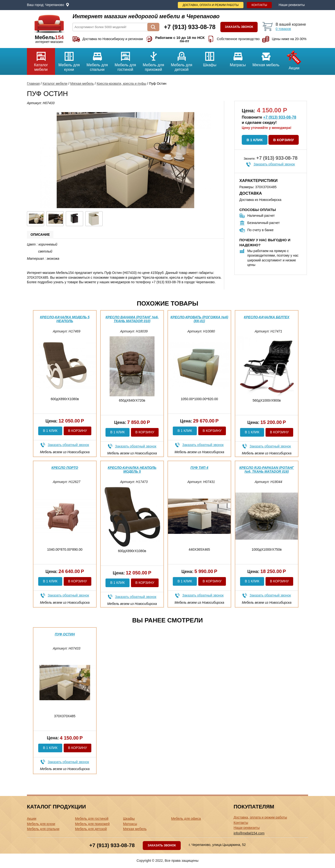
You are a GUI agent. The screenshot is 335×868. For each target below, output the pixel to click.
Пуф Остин (65, 634)
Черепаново (55, 5)
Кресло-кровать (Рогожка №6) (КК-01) (199, 319)
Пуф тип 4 (199, 468)
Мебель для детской (182, 60)
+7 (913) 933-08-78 (280, 117)
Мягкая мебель (266, 57)
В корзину (284, 140)
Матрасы (238, 57)
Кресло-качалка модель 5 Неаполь (65, 319)
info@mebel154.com (249, 833)
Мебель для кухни (69, 60)
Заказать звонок (239, 27)
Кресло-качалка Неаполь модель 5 (132, 469)
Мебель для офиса (186, 819)
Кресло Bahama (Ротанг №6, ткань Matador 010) (132, 319)
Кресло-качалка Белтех (267, 317)
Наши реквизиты (292, 5)
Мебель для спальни (97, 60)
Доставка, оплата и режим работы (211, 5)
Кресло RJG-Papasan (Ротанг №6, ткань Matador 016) (267, 469)
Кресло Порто (65, 468)
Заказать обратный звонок (274, 164)
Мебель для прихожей (153, 60)
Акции (294, 59)
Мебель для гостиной (125, 60)
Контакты (259, 5)
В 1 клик (255, 140)
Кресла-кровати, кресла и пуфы (121, 84)
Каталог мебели (41, 60)
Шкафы (210, 57)
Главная (33, 84)
